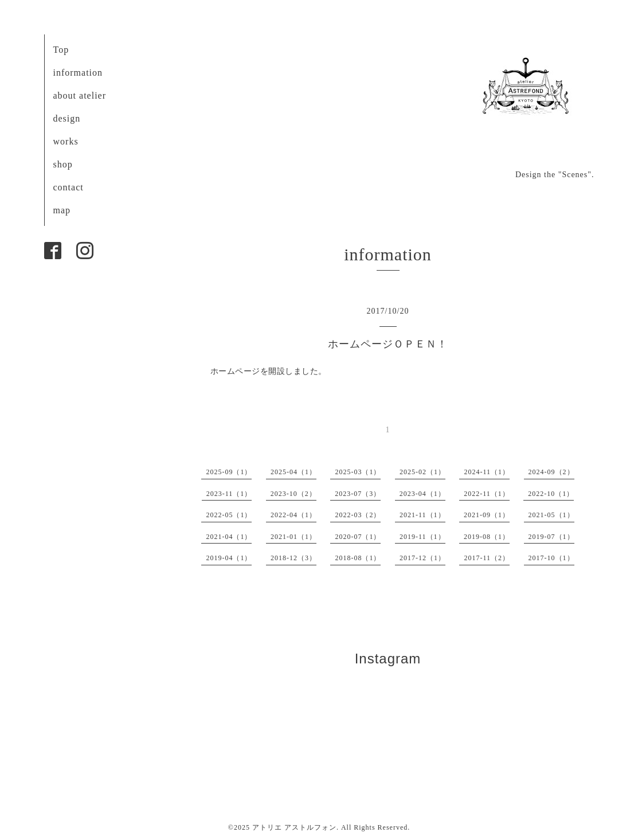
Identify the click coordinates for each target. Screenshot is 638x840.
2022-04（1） (293, 515)
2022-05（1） (229, 515)
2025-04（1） (293, 472)
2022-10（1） (551, 494)
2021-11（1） (422, 515)
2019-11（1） (422, 537)
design (67, 118)
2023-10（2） (293, 494)
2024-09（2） (551, 472)
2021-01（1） (293, 537)
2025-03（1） (358, 472)
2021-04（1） (229, 537)
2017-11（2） (487, 558)
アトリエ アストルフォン (294, 827)
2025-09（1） (229, 472)
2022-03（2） (358, 515)
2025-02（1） (422, 472)
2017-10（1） (551, 558)
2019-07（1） (551, 537)
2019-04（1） (229, 558)
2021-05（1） (551, 515)
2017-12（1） (422, 558)
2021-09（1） (487, 515)
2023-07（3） (358, 494)
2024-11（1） (487, 472)
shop (63, 164)
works (66, 141)
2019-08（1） (487, 537)
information (78, 73)
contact (69, 187)
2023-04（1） (422, 494)
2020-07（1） (358, 537)
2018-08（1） (358, 558)
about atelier (80, 95)
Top (61, 50)
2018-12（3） (293, 558)
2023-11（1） (229, 494)
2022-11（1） (487, 494)
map (62, 210)
